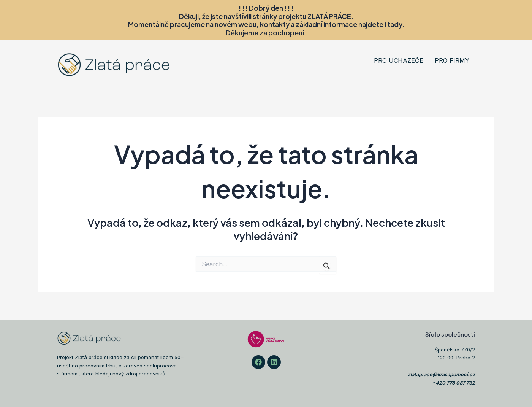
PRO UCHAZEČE (399, 60)
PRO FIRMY (452, 60)
